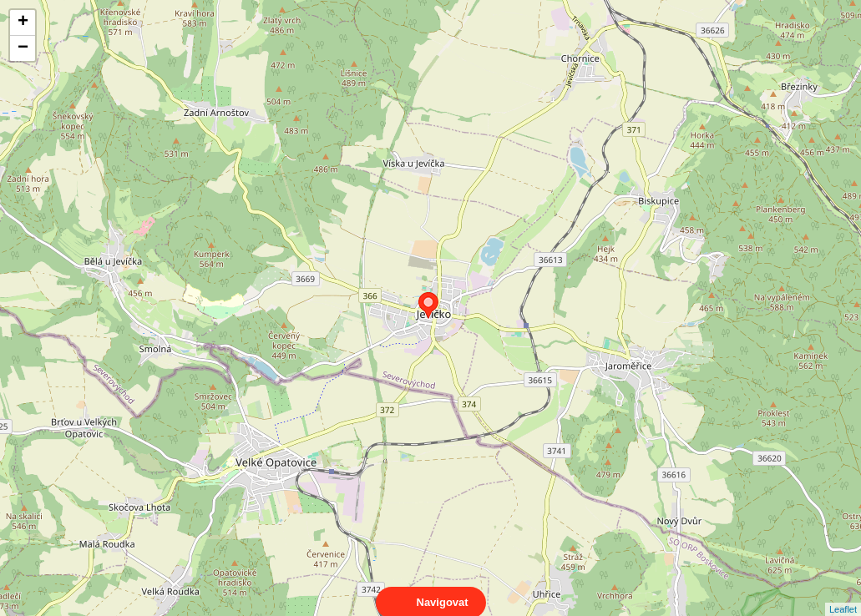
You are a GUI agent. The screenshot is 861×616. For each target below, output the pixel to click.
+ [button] (23, 23)
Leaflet (843, 594)
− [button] (23, 48)
